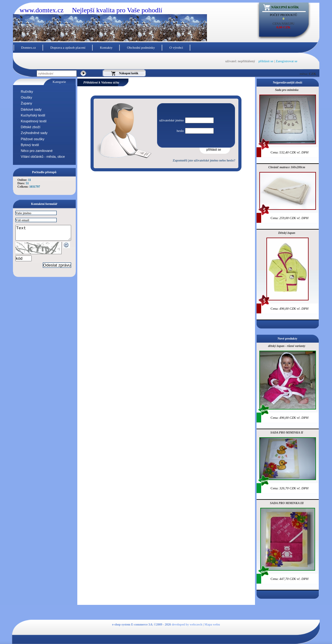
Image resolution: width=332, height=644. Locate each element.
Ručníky (27, 92)
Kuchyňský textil (33, 115)
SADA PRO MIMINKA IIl (287, 503)
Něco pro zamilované (37, 151)
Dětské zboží (31, 127)
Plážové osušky (33, 139)
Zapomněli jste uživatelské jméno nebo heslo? (204, 160)
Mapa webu (212, 624)
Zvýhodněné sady (34, 133)
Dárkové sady (31, 109)
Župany (27, 103)
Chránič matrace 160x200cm (287, 167)
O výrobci (176, 47)
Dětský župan (287, 233)
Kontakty (106, 47)
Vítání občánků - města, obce (43, 157)
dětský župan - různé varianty (287, 346)
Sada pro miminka (287, 90)
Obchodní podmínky (141, 47)
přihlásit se (266, 61)
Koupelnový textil (34, 121)
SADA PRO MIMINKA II (287, 432)
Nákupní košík (285, 7)
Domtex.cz (29, 47)
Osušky (27, 97)
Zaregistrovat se (287, 61)
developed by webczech (187, 624)
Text (46, 234)
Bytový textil (30, 145)
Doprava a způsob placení (68, 47)
